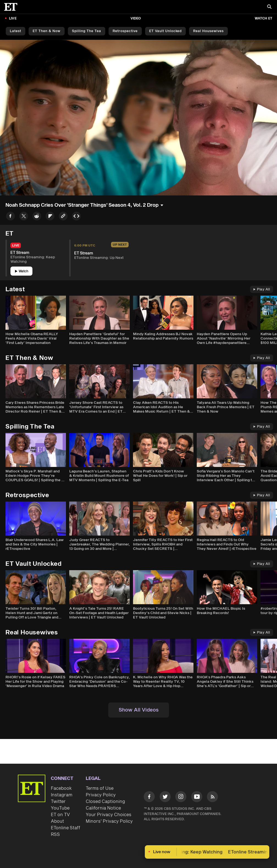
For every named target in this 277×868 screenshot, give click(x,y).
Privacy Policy (101, 795)
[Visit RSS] (212, 798)
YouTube (60, 808)
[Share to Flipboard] (50, 217)
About (57, 821)
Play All (262, 289)
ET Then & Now (47, 31)
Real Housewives (208, 31)
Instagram (62, 795)
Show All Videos (139, 710)
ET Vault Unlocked (165, 31)
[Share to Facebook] (10, 217)
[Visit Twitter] (165, 798)
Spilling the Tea (87, 31)
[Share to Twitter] (24, 217)
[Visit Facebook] (149, 798)
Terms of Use (100, 788)
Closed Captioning (105, 802)
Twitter (58, 802)
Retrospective (125, 31)
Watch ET (264, 19)
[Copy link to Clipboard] (63, 217)
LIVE (13, 19)
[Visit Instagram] (181, 798)
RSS (55, 835)
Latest (16, 31)
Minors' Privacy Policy (109, 821)
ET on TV (60, 815)
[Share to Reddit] (37, 217)
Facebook (61, 788)
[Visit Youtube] (197, 798)
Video (136, 19)
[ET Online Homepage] (12, 7)
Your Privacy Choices (109, 815)
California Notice (103, 808)
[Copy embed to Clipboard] (76, 217)
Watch (22, 271)
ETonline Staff (66, 828)
